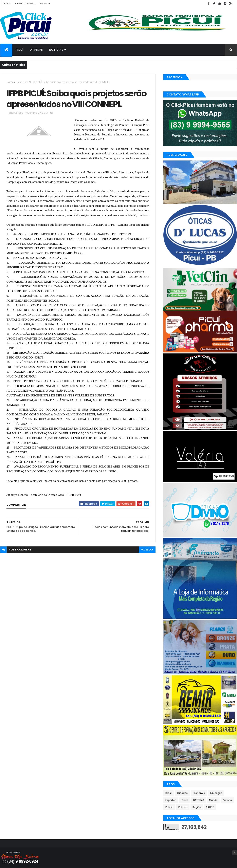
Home (10, 82)
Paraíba (227, 800)
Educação (216, 793)
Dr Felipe (36, 50)
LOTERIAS (199, 800)
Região (197, 807)
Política (183, 807)
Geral (185, 800)
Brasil (169, 793)
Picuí (19, 50)
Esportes (171, 800)
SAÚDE (210, 807)
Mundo (213, 800)
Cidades (182, 793)
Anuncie (45, 3)
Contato (31, 3)
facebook (147, 550)
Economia (199, 793)
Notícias (56, 50)
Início (8, 3)
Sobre (18, 3)
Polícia (169, 807)
